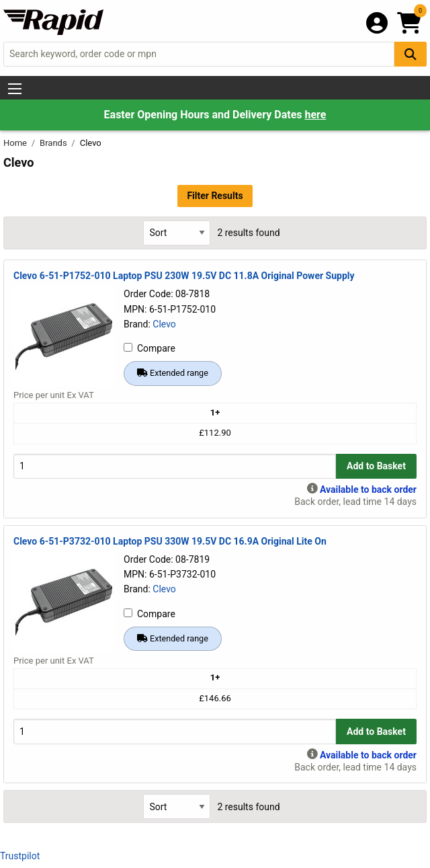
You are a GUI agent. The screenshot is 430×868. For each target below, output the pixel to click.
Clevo (164, 324)
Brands (54, 143)
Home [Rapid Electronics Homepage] (16, 143)
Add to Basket (376, 466)
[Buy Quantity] (175, 466)
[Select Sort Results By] (177, 233)
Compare (149, 348)
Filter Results (215, 196)
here (315, 115)
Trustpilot (20, 856)
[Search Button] (411, 54)
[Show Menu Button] (15, 89)
